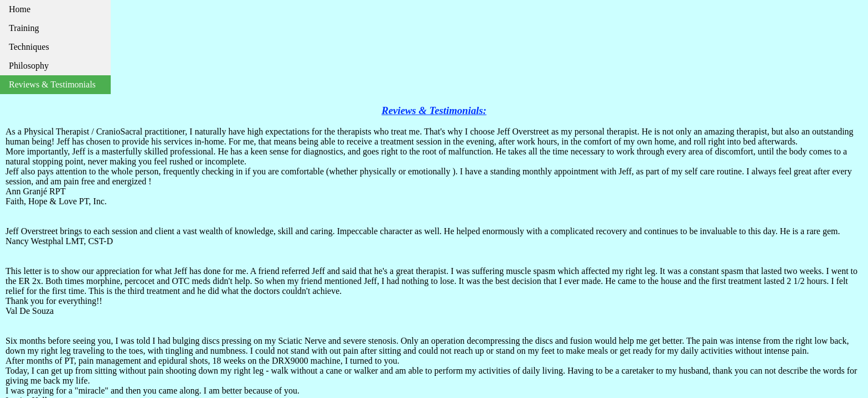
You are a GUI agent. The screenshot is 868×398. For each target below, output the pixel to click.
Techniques (29, 47)
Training (24, 28)
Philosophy (29, 66)
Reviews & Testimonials (52, 84)
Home (20, 9)
